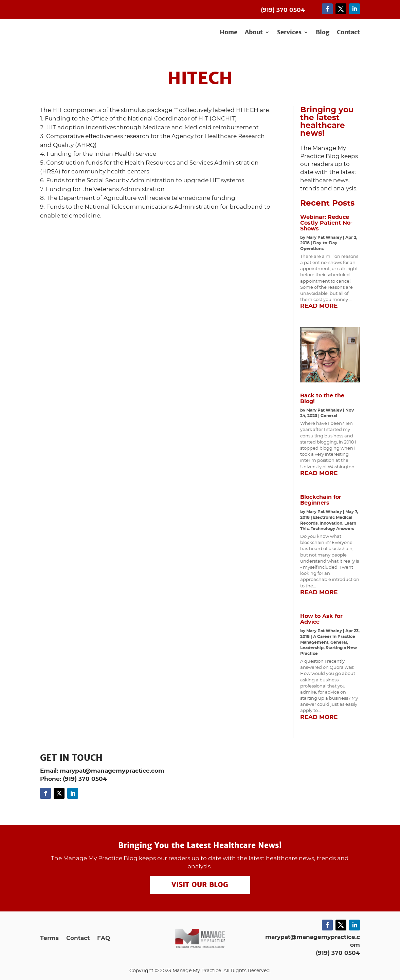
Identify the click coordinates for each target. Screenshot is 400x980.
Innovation (331, 523)
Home (229, 33)
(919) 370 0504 (338, 953)
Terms (49, 938)
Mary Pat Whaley (324, 238)
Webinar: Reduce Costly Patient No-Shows (326, 223)
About (254, 33)
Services (289, 33)
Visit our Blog (200, 885)
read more (319, 306)
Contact (348, 33)
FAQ (104, 938)
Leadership (312, 648)
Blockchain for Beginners (321, 500)
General (329, 416)
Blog (323, 33)
